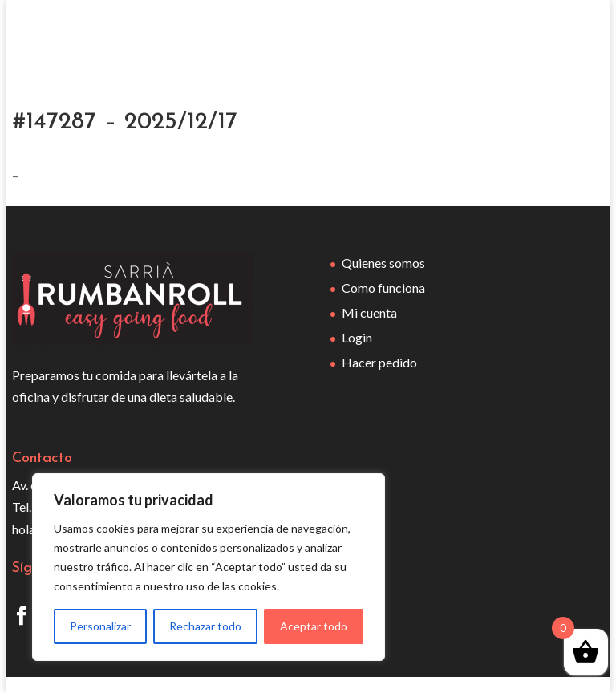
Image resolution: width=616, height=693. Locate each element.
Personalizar (100, 626)
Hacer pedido (379, 362)
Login (357, 337)
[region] (209, 567)
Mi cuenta (369, 312)
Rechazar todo (205, 626)
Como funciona (383, 288)
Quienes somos (383, 263)
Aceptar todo (314, 626)
